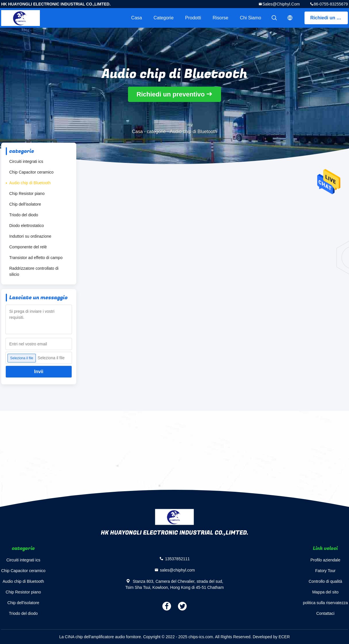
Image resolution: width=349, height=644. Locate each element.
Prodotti (193, 18)
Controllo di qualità (325, 581)
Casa (137, 18)
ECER (284, 637)
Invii (39, 372)
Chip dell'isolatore (25, 204)
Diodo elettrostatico (27, 226)
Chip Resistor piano (27, 193)
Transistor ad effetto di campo (36, 258)
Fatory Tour (325, 571)
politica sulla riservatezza (325, 603)
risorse (220, 18)
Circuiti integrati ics (26, 161)
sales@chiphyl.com (281, 4)
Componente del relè (28, 247)
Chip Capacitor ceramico (31, 172)
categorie (163, 18)
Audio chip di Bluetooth (30, 183)
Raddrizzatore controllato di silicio (34, 271)
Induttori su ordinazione (30, 236)
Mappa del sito (325, 592)
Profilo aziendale (325, 560)
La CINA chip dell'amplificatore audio (92, 637)
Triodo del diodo (24, 215)
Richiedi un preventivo (329, 18)
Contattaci (325, 613)
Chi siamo (250, 18)
